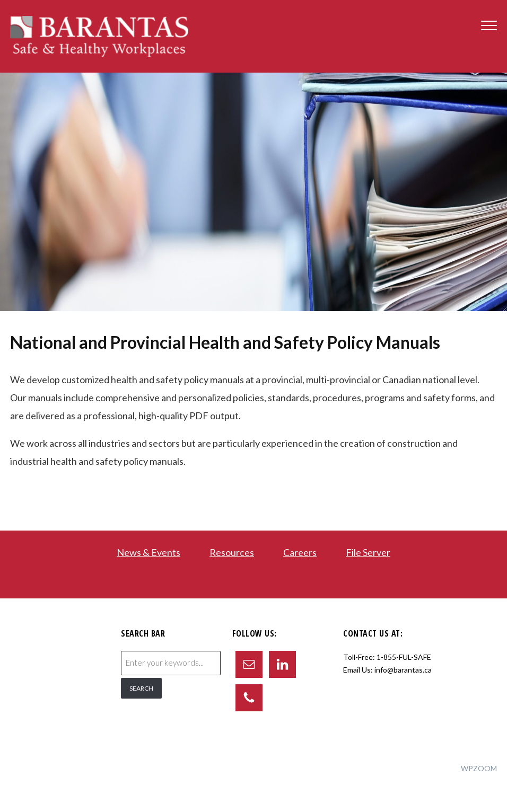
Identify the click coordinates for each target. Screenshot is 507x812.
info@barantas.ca (403, 670)
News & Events (148, 552)
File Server (368, 552)
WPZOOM (479, 768)
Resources (232, 552)
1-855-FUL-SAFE (404, 657)
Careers (300, 552)
